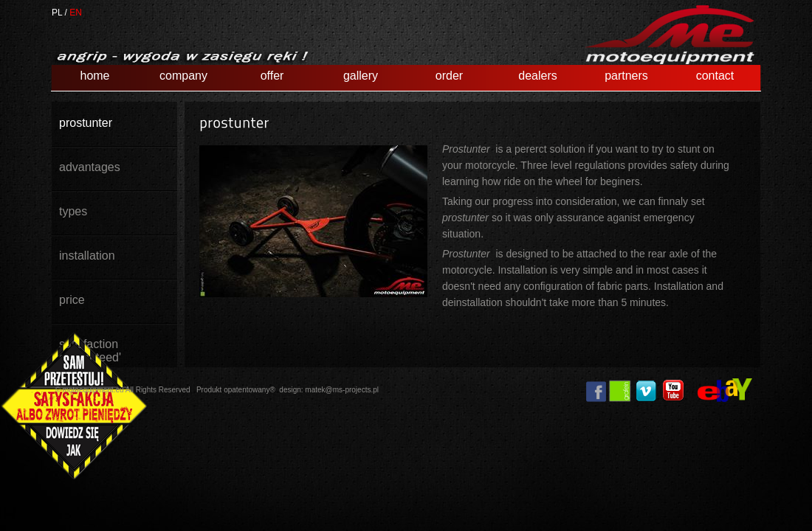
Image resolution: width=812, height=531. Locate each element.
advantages (90, 167)
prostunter (86, 123)
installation (87, 256)
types (73, 211)
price (72, 300)
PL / (59, 13)
